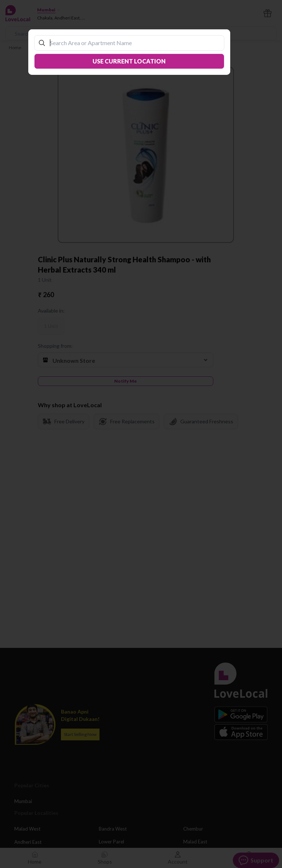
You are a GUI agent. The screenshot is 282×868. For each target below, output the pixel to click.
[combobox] (133, 43)
